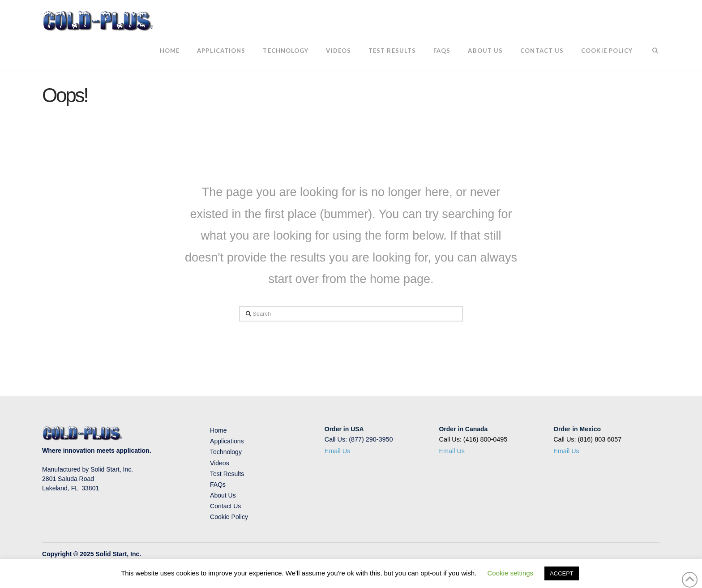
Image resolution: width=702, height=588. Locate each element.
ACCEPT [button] (562, 573)
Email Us (338, 451)
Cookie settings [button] (511, 573)
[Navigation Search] (650, 52)
